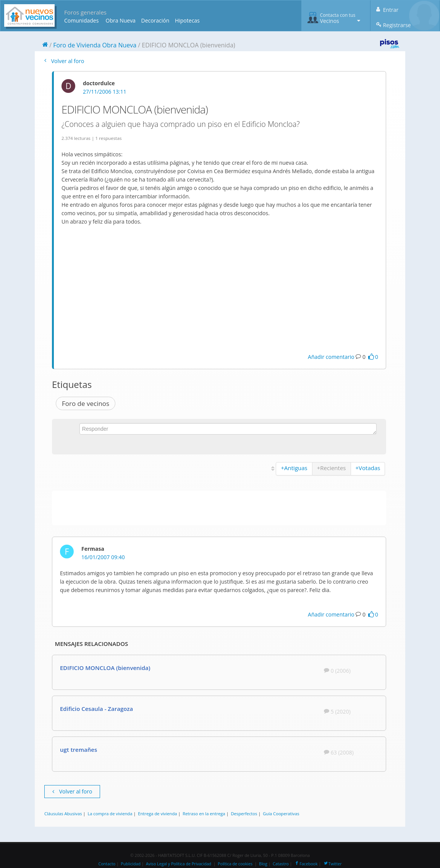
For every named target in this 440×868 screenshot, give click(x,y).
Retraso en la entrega (204, 814)
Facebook (306, 864)
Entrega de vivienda (157, 814)
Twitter (332, 864)
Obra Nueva (121, 20)
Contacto (107, 864)
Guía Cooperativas (281, 814)
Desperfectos (244, 814)
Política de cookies (235, 864)
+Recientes (332, 468)
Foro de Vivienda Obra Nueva (95, 45)
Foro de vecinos (86, 403)
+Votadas (368, 468)
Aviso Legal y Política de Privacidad (179, 864)
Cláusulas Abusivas (63, 814)
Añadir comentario (331, 357)
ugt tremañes (78, 750)
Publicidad (131, 864)
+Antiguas (294, 468)
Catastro (281, 864)
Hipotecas (187, 20)
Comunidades (81, 20)
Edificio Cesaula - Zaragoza (96, 709)
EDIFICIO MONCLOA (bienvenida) (105, 668)
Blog (263, 864)
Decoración (155, 20)
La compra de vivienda (110, 814)
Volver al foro (64, 61)
